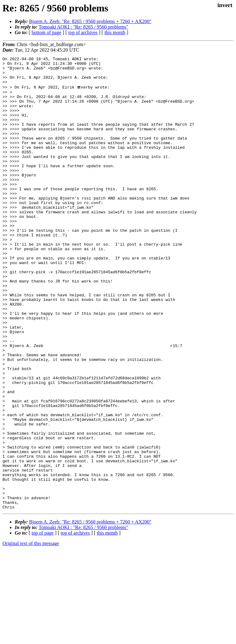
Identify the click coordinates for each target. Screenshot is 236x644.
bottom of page (47, 32)
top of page (43, 623)
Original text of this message (31, 633)
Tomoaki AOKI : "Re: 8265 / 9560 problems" (83, 27)
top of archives (83, 32)
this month (115, 32)
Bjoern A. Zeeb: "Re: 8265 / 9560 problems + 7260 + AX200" (90, 21)
